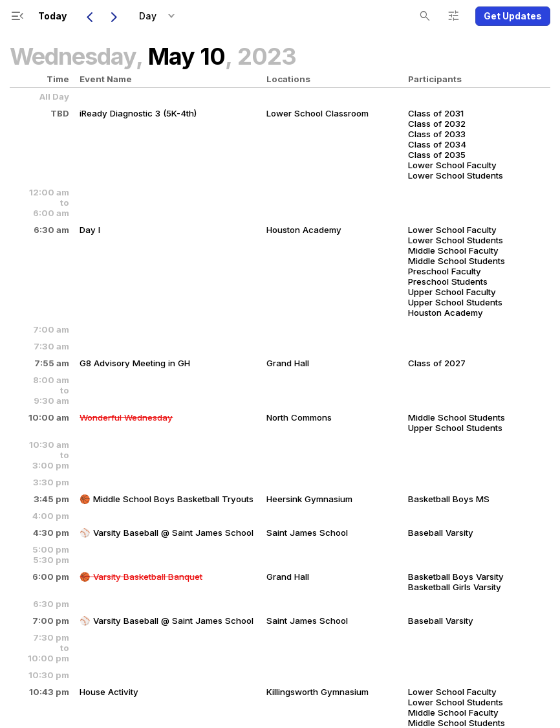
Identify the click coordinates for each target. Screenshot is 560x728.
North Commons (299, 417)
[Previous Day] (89, 16)
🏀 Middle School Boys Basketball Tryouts (167, 499)
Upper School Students (455, 302)
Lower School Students (456, 175)
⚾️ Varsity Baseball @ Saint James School (167, 533)
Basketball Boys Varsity (456, 577)
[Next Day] (114, 16)
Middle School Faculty (453, 250)
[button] (171, 16)
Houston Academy (304, 230)
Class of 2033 (437, 134)
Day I (90, 230)
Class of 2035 (437, 155)
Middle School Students (457, 261)
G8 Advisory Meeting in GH (135, 363)
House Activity (109, 692)
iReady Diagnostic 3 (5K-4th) (138, 113)
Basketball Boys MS (449, 499)
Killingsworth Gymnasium (318, 692)
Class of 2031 (436, 113)
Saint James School (307, 533)
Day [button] (148, 16)
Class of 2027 (437, 363)
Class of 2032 (437, 124)
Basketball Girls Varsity (455, 587)
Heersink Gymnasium (309, 499)
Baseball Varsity (441, 533)
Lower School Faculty (452, 165)
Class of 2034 (437, 144)
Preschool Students (448, 281)
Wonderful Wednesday (126, 417)
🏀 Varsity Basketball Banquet (141, 577)
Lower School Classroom (318, 113)
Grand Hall (288, 363)
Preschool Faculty (445, 271)
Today (52, 16)
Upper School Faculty (452, 292)
